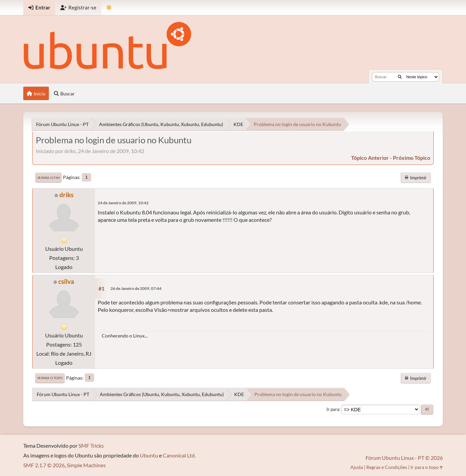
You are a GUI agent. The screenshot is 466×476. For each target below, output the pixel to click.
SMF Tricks (91, 445)
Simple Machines (86, 465)
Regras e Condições (387, 467)
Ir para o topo (50, 378)
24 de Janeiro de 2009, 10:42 (123, 203)
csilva (66, 281)
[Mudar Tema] (109, 8)
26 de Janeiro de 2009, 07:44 (136, 288)
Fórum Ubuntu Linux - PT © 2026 (404, 458)
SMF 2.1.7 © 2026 (44, 465)
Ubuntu (149, 455)
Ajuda (357, 467)
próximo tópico (412, 158)
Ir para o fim (49, 178)
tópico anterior (370, 158)
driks (66, 195)
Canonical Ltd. (179, 455)
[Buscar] (400, 77)
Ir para (333, 409)
